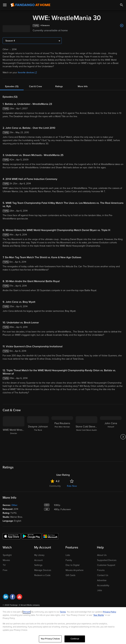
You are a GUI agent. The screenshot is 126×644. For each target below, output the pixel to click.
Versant (27, 612)
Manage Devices (43, 570)
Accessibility (103, 585)
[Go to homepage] (30, 5)
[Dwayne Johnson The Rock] (38, 437)
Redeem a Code (42, 575)
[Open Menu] (5, 5)
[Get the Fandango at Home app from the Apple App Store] (12, 536)
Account (38, 560)
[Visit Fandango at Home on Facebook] (13, 597)
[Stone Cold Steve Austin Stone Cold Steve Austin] (86, 437)
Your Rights (99, 615)
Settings (38, 565)
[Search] (122, 5)
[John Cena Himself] (111, 437)
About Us (102, 555)
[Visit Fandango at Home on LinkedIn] (6, 597)
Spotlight (7, 555)
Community (55, 486)
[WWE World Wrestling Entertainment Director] (14, 437)
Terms (63, 612)
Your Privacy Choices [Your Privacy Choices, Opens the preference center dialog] (50, 639)
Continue (75, 639)
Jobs (100, 590)
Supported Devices (107, 560)
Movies (6, 560)
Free (5, 570)
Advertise (102, 580)
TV (4, 565)
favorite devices (27, 72)
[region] (63, 626)
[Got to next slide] (123, 437)
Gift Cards (70, 575)
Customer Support (106, 565)
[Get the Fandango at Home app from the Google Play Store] (31, 536)
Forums (101, 570)
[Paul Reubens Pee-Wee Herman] (62, 437)
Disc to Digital (73, 565)
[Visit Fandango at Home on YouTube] (19, 597)
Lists (68, 555)
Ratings (59, 86)
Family (69, 560)
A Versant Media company (29, 605)
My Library (39, 555)
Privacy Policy (110, 612)
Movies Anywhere (75, 570)
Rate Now (72, 486)
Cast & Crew (35, 86)
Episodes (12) (12, 86)
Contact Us (103, 575)
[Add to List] (122, 26)
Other (14, 505)
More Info (83, 86)
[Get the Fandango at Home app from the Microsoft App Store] (50, 536)
